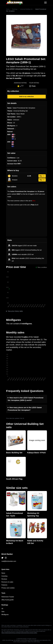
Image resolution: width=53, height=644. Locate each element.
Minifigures (5, 615)
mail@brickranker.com (9, 561)
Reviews (4, 579)
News (3, 573)
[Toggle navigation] (45, 3)
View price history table (15, 311)
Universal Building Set (26, 9)
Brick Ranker (7, 554)
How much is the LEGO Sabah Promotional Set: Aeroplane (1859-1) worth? (26, 399)
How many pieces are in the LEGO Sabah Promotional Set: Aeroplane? (25, 409)
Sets (3, 612)
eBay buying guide (8, 600)
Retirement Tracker (8, 597)
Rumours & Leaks (7, 582)
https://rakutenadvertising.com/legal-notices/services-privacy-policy (19, 633)
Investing (4, 576)
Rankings (15, 9)
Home (8, 9)
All (2, 609)
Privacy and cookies (8, 588)
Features (4, 585)
